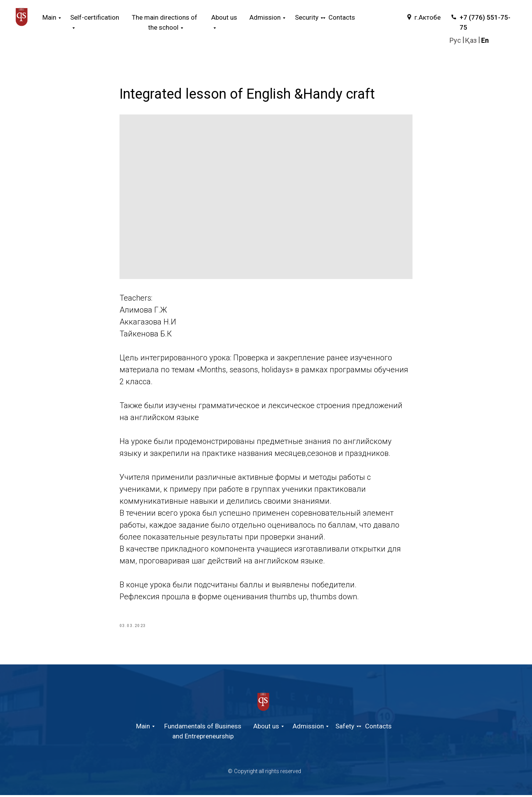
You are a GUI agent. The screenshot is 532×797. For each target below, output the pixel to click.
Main (49, 17)
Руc (455, 40)
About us (266, 728)
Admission (308, 728)
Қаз (471, 40)
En (485, 40)
